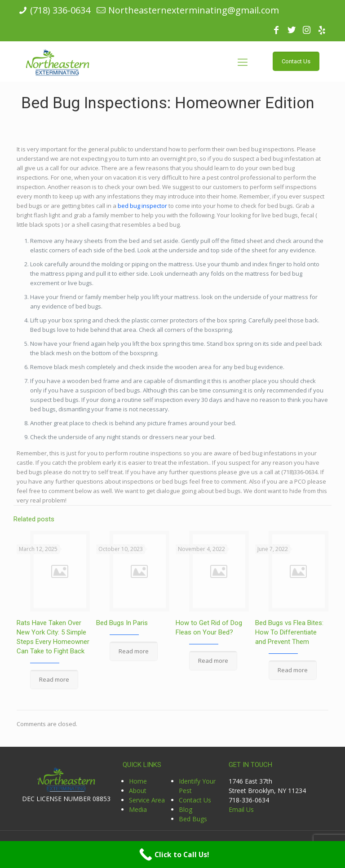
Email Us (241, 809)
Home (138, 781)
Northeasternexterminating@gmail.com (194, 10)
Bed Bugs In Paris (122, 623)
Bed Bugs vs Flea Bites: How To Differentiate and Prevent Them (289, 632)
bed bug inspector (142, 206)
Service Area (147, 800)
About (138, 791)
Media (138, 809)
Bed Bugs (193, 819)
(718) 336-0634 (60, 10)
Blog (186, 809)
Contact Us (195, 800)
